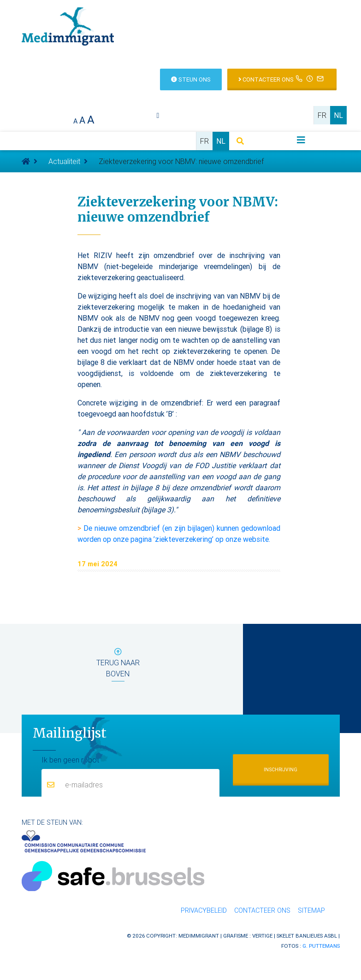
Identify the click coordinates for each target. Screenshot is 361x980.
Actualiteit (64, 161)
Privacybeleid (204, 910)
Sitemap (311, 910)
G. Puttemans (321, 946)
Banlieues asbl (316, 936)
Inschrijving (281, 770)
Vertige (262, 936)
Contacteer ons (282, 79)
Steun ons (191, 79)
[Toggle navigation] (301, 140)
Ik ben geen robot (70, 759)
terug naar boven (118, 665)
